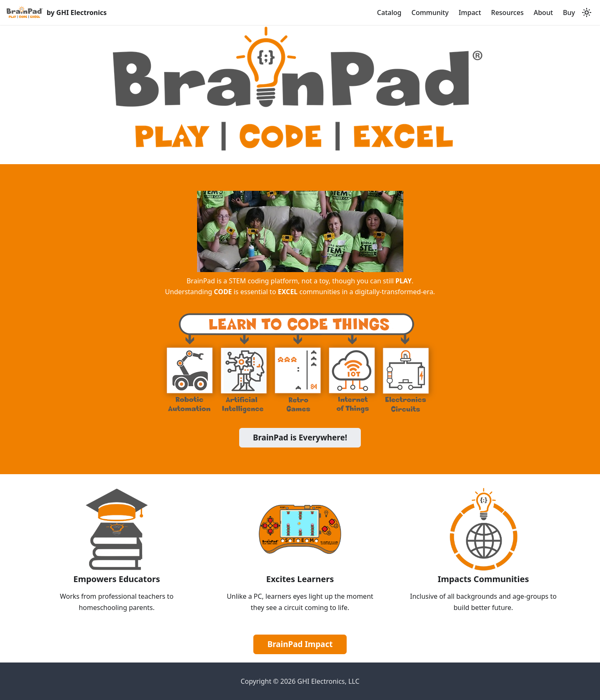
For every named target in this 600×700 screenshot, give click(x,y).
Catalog (389, 12)
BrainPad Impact (300, 644)
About (543, 12)
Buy (569, 12)
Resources (507, 12)
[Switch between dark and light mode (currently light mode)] (587, 12)
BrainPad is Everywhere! (300, 437)
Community (430, 12)
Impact (470, 12)
